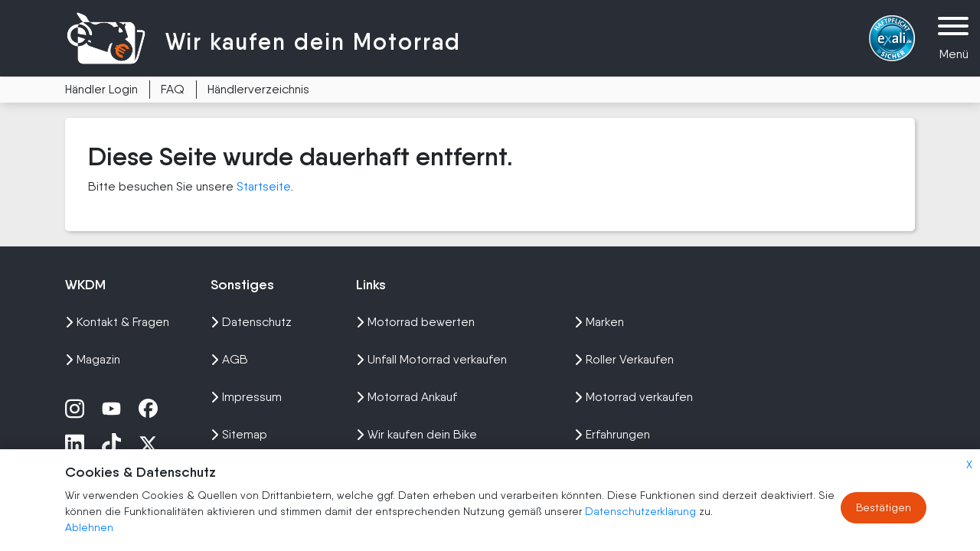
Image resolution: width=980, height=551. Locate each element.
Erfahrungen (612, 434)
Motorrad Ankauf (407, 397)
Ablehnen (89, 527)
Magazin (93, 359)
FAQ (173, 89)
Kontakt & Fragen (117, 322)
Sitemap (239, 434)
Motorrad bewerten (415, 322)
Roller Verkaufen (624, 359)
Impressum (246, 397)
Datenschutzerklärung (642, 511)
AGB (229, 359)
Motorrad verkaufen (634, 397)
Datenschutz (251, 322)
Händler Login (101, 89)
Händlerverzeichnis (258, 89)
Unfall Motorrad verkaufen (431, 359)
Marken (599, 322)
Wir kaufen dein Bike (416, 434)
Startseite (264, 186)
